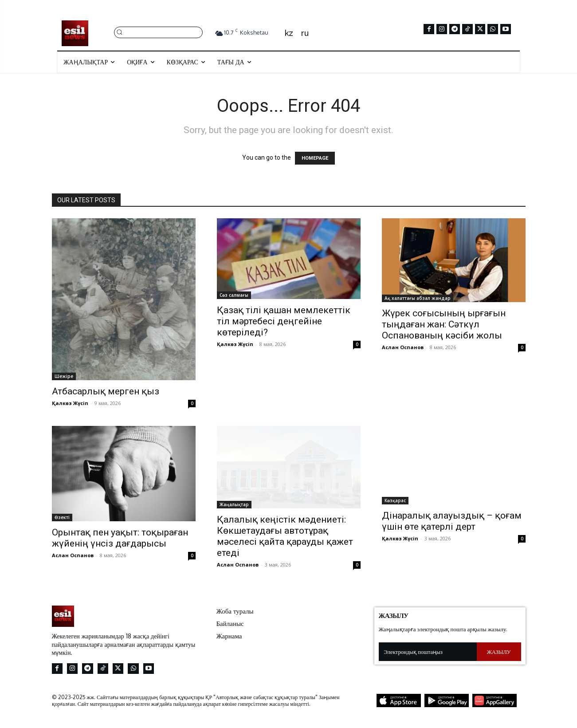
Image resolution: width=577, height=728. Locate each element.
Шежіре (64, 376)
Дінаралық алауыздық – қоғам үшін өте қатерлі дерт (452, 521)
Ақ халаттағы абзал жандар (418, 298)
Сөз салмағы (234, 295)
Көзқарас (395, 500)
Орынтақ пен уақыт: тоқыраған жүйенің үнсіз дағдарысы (120, 538)
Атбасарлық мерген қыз (106, 391)
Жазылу (499, 652)
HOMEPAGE (315, 158)
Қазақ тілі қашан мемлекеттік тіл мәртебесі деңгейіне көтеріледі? (284, 321)
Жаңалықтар (234, 504)
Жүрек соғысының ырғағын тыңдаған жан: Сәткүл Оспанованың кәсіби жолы (444, 324)
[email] (428, 652)
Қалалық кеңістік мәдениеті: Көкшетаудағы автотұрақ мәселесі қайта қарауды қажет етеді (285, 536)
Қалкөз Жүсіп (70, 403)
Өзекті (62, 517)
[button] (158, 32)
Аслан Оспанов (403, 347)
